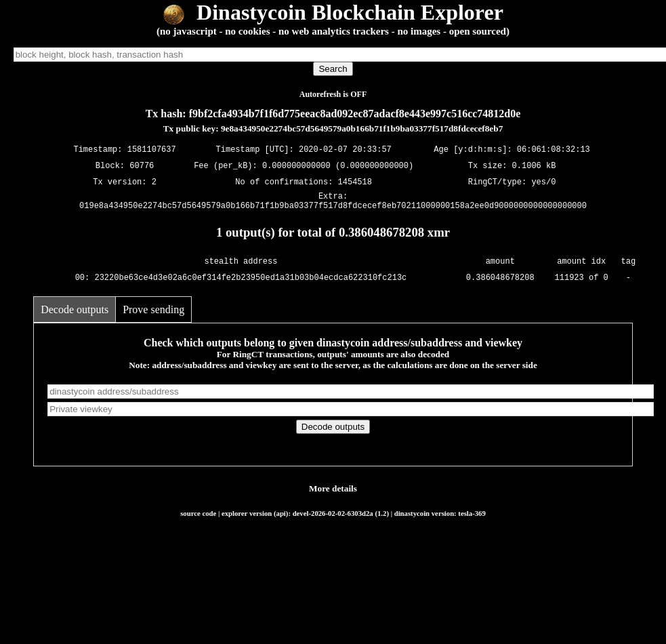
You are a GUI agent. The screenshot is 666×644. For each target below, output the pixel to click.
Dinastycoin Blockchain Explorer (333, 12)
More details (333, 492)
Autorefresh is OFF (333, 94)
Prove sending (153, 314)
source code (198, 517)
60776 (142, 166)
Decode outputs (75, 314)
